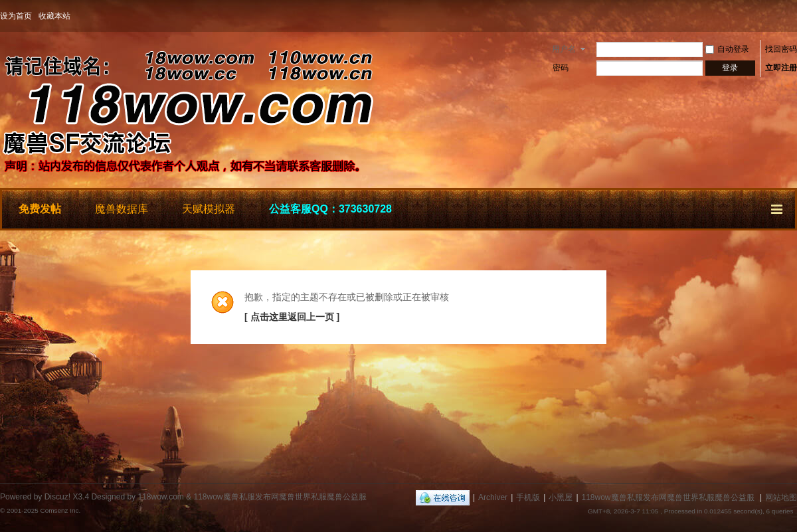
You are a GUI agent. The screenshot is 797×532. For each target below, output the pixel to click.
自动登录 (727, 49)
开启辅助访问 (794, 16)
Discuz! (57, 497)
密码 (561, 68)
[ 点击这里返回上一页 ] (292, 317)
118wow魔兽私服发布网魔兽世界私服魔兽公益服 (668, 497)
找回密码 (781, 49)
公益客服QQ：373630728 (330, 209)
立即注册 (781, 68)
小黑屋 (561, 497)
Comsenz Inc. (60, 510)
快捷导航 (778, 207)
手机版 (528, 497)
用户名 (564, 49)
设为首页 (16, 16)
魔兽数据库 (122, 209)
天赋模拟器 (209, 209)
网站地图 (781, 497)
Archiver (493, 497)
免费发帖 (40, 209)
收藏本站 (54, 16)
